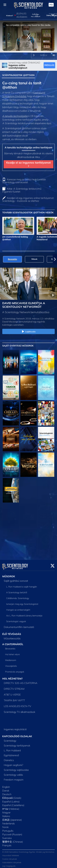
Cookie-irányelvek (10, 857)
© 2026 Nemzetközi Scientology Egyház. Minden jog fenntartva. (28, 850)
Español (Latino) (11, 800)
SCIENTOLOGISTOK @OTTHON (18, 75)
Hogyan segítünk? (13, 763)
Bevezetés (10, 647)
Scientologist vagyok (16, 620)
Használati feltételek (11, 854)
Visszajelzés (11, 664)
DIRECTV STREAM (14, 687)
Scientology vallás (13, 773)
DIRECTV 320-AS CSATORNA (21, 681)
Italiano (6, 814)
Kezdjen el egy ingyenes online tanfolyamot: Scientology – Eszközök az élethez (28, 199)
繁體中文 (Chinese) (13, 840)
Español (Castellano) (13, 803)
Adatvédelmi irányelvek (12, 861)
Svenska (7, 836)
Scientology (10, 739)
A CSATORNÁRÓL (13, 642)
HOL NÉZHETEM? (12, 677)
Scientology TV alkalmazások (20, 710)
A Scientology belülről (17, 591)
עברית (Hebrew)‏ (11, 807)
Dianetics (9, 758)
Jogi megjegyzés (9, 864)
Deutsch (7, 792)
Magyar (6, 811)
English (6, 785)
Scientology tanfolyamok (17, 744)
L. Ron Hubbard (12, 749)
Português (8, 829)
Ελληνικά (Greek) (12, 796)
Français (7, 844)
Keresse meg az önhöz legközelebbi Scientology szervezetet (24, 181)
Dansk (6, 789)
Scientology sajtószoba (16, 768)
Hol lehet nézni (12, 653)
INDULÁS (49, 65)
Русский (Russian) (12, 833)
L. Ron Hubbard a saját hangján (22, 585)
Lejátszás (28, 332)
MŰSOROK (9, 575)
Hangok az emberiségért (18, 608)
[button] (55, 259)
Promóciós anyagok (15, 670)
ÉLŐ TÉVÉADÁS (12, 632)
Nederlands (9, 822)
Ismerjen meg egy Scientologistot (22, 602)
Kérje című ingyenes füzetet (22, 190)
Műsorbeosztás (12, 637)
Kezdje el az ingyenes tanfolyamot (28, 164)
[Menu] (5, 5)
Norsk (5, 825)
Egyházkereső (11, 753)
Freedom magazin (14, 778)
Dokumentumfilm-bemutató (19, 625)
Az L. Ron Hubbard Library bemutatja (24, 614)
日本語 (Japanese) (12, 818)
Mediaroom (11, 658)
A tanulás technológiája (15, 116)
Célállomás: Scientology (18, 596)
